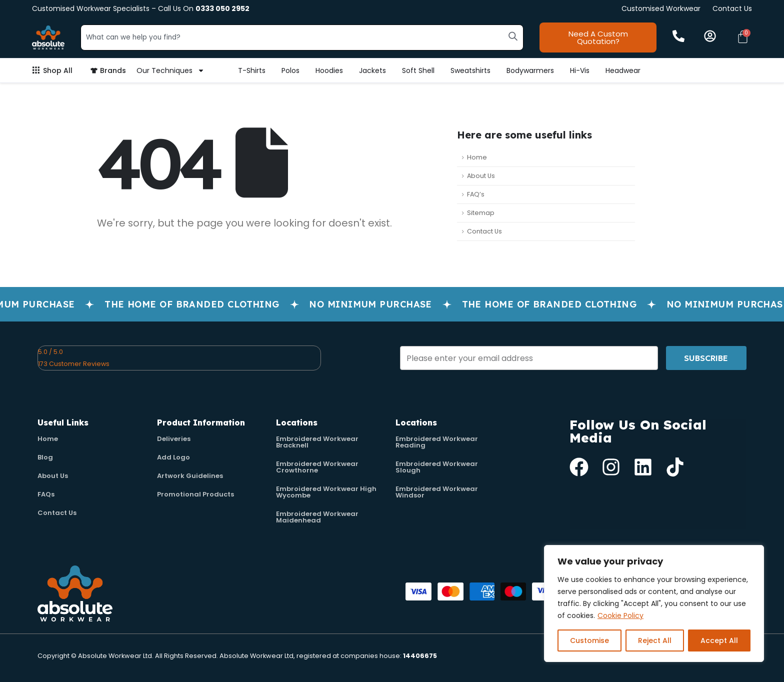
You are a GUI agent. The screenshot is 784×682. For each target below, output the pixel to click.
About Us (481, 176)
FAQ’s (476, 194)
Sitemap (481, 213)
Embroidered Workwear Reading (437, 442)
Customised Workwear (661, 8)
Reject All (655, 640)
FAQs (46, 494)
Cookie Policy (620, 615)
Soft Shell (418, 70)
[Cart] (743, 37)
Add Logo (173, 457)
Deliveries (174, 439)
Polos (290, 70)
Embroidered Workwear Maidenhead (317, 517)
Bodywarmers (530, 70)
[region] (654, 603)
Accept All (719, 640)
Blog (45, 457)
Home (477, 157)
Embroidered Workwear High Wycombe (326, 492)
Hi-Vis (580, 70)
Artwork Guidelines (190, 476)
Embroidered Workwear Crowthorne (317, 467)
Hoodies (329, 70)
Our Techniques (170, 70)
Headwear (623, 70)
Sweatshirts (470, 70)
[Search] (513, 36)
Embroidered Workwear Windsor (437, 492)
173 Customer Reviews (74, 364)
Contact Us (732, 8)
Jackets (372, 70)
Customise (589, 640)
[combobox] (302, 37)
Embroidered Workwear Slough (437, 467)
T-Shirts (252, 70)
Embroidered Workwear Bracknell (317, 442)
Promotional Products (195, 494)
